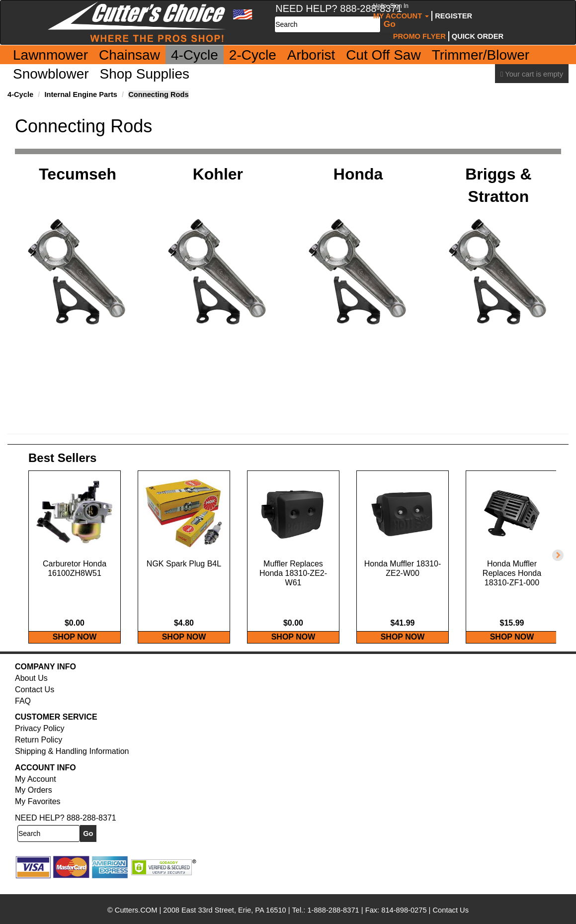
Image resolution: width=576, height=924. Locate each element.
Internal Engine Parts (81, 94)
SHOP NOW (75, 647)
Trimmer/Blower (481, 55)
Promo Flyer (419, 36)
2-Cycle (253, 55)
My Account (401, 11)
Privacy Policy (40, 739)
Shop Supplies (145, 74)
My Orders (34, 800)
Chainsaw (129, 55)
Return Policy (39, 750)
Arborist (311, 55)
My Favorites (38, 812)
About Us (31, 689)
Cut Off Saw (383, 55)
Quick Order (478, 36)
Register (453, 16)
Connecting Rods (158, 94)
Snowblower (51, 74)
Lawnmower (50, 55)
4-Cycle (195, 55)
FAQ (23, 711)
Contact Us (35, 700)
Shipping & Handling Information (72, 762)
